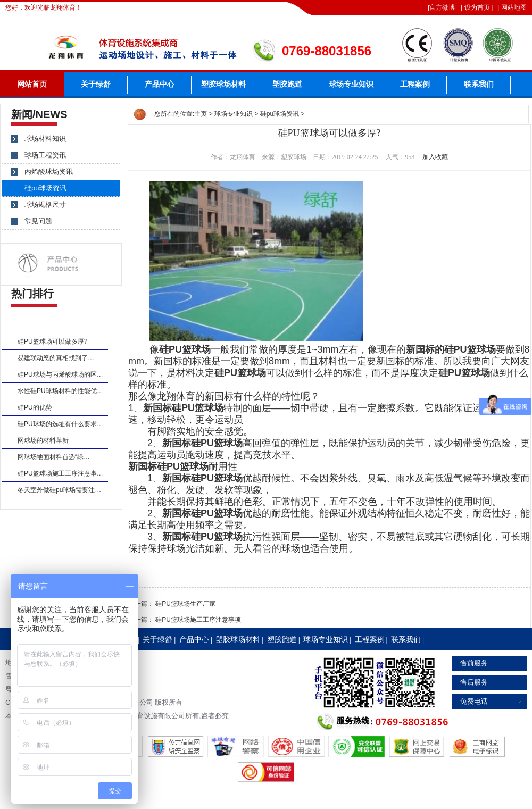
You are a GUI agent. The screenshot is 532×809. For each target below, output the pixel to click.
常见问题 (38, 221)
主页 (201, 114)
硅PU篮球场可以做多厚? (52, 341)
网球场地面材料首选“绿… (54, 457)
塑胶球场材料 (223, 84)
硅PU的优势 (35, 407)
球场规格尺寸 (45, 205)
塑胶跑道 (287, 84)
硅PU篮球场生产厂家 (185, 604)
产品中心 (160, 84)
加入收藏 (435, 157)
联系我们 (479, 84)
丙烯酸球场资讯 (49, 172)
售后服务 (474, 682)
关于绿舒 (96, 84)
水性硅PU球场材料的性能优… (60, 391)
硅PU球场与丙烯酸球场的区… (60, 374)
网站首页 (32, 84)
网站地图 (514, 7)
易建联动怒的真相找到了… (56, 358)
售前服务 (474, 663)
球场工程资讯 (45, 155)
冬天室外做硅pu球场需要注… (59, 490)
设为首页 (477, 7)
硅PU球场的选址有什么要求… (60, 424)
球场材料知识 (45, 139)
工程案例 (415, 84)
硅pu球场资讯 (280, 114)
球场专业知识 (351, 84)
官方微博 (442, 7)
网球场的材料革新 (43, 440)
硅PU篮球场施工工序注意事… (60, 473)
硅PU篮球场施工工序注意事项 (198, 620)
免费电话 (474, 701)
